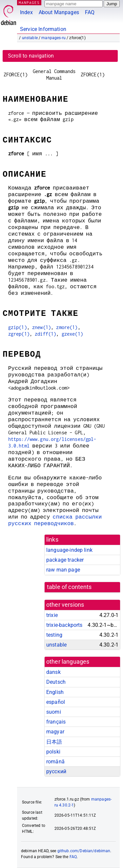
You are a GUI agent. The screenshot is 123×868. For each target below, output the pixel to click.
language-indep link (69, 550)
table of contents (69, 587)
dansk (53, 672)
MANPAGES (29, 2)
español (56, 702)
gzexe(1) (72, 334)
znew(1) (41, 327)
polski (53, 752)
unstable (30, 38)
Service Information (43, 29)
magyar (55, 732)
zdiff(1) (45, 334)
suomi (54, 712)
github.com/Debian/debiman (84, 851)
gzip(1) (18, 327)
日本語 (54, 742)
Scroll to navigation (31, 56)
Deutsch (56, 682)
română (55, 762)
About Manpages (59, 12)
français (56, 722)
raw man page (63, 570)
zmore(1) (67, 327)
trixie (52, 615)
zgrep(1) (19, 334)
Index (26, 12)
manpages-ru (53, 38)
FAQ (90, 12)
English (55, 692)
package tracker (65, 560)
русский (56, 771)
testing (54, 635)
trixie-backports (64, 625)
